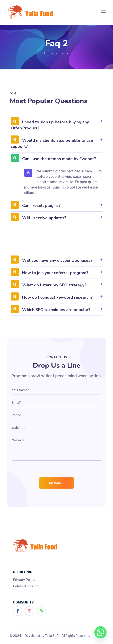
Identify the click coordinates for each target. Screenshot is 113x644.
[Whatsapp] (100, 632)
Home (49, 53)
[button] (57, 127)
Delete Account (26, 586)
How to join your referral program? (55, 273)
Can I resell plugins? (41, 206)
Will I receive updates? (44, 218)
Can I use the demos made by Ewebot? (59, 159)
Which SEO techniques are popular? (56, 310)
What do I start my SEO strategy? (54, 285)
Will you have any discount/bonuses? (57, 260)
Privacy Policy (24, 580)
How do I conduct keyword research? (57, 297)
